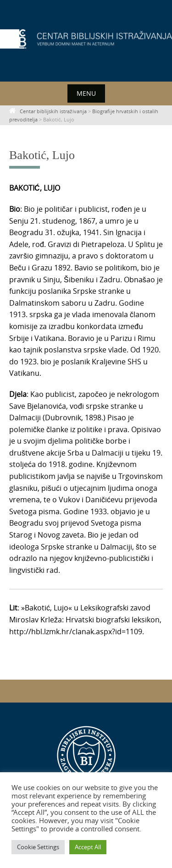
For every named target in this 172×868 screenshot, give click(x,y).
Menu (86, 93)
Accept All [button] (88, 847)
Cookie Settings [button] (38, 847)
